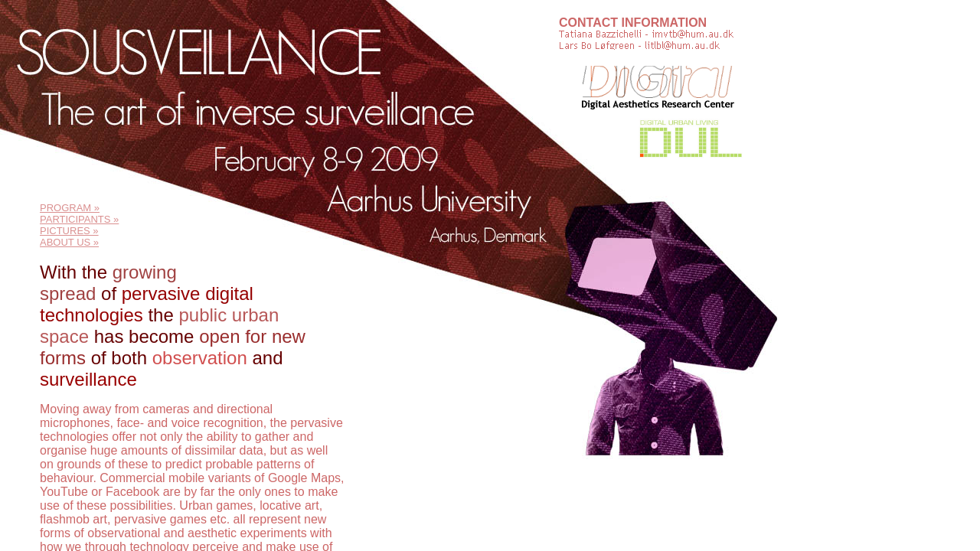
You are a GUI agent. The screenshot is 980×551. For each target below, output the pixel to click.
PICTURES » (69, 231)
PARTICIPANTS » (79, 219)
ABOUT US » (69, 242)
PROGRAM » (70, 208)
